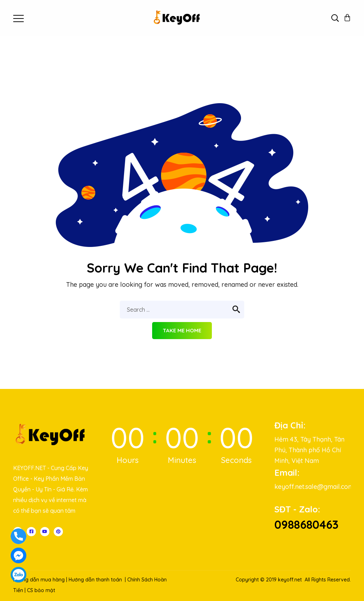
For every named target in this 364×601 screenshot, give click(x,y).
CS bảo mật (41, 590)
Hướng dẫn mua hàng (39, 580)
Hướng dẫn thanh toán (95, 580)
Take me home (182, 330)
